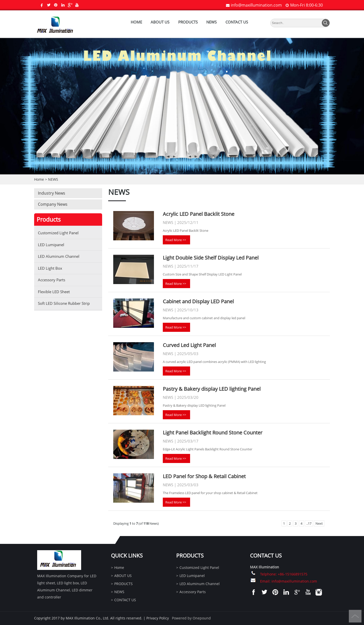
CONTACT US (237, 22)
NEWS (211, 22)
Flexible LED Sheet (54, 292)
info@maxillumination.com (256, 5)
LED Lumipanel (51, 245)
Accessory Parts (52, 280)
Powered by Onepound (191, 618)
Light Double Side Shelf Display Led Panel (211, 258)
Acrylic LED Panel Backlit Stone (199, 214)
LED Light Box (50, 268)
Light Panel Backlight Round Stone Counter (213, 433)
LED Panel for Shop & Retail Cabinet (204, 476)
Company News (53, 204)
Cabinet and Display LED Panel (198, 301)
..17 (309, 523)
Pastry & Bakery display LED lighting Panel (212, 389)
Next (319, 523)
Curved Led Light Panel (189, 345)
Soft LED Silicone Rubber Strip (64, 303)
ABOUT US (160, 22)
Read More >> (176, 240)
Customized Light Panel (58, 233)
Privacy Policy (158, 618)
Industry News (52, 193)
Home (136, 22)
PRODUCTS (188, 22)
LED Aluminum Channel (59, 256)
